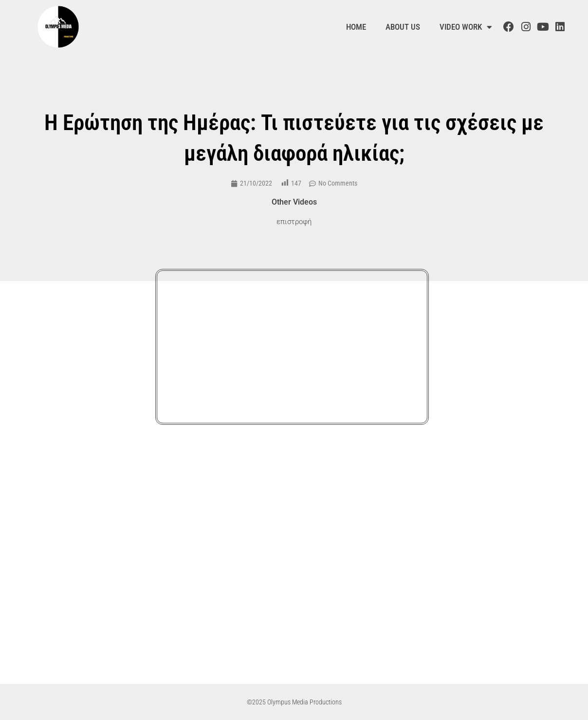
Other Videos (294, 202)
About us (403, 27)
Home (356, 27)
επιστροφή (294, 222)
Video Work (466, 27)
